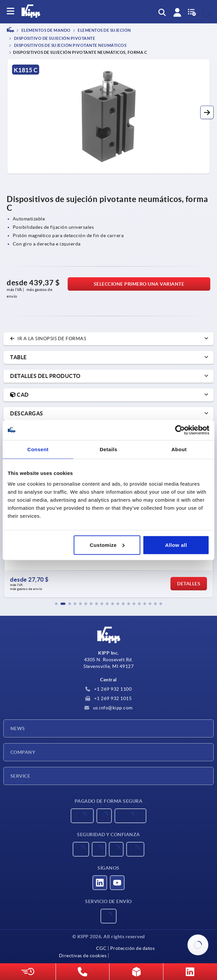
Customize (107, 545)
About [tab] (179, 449)
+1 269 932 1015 (108, 698)
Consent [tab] (38, 449)
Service (20, 776)
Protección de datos (133, 948)
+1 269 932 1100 (108, 689)
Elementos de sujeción (104, 31)
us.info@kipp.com (108, 708)
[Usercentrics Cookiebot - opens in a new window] (180, 430)
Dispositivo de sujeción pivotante (54, 38)
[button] (207, 112)
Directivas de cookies (83, 956)
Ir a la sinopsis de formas (48, 338)
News (18, 728)
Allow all (176, 545)
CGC (101, 948)
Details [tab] (109, 449)
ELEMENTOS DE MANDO (46, 31)
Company (23, 752)
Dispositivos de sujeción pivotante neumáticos (70, 45)
